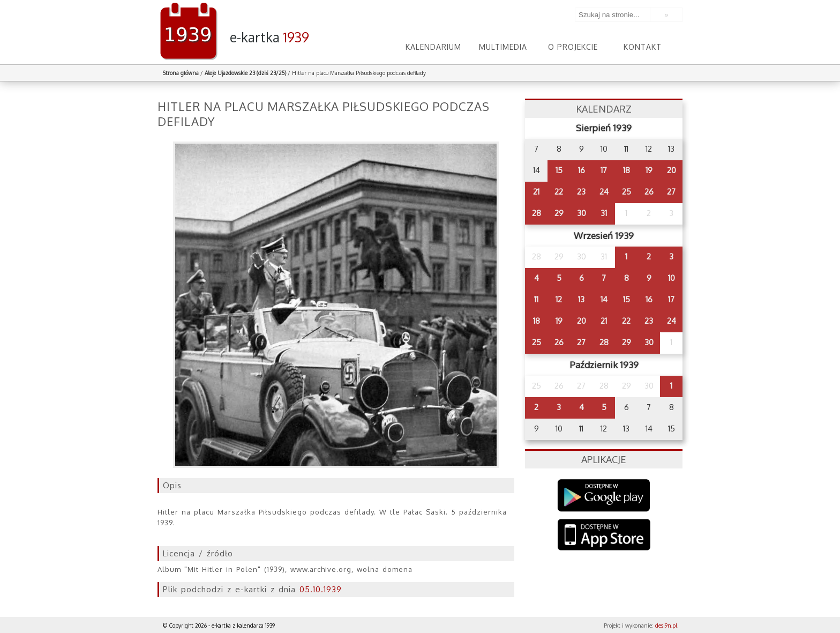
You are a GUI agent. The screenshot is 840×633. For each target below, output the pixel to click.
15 (559, 170)
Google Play (604, 496)
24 (604, 192)
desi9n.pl (666, 625)
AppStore (604, 536)
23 (581, 192)
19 (649, 170)
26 (649, 192)
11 (536, 299)
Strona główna (181, 73)
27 (671, 192)
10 (672, 278)
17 (604, 170)
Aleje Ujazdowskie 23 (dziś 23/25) (245, 73)
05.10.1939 (321, 589)
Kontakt (643, 47)
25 (627, 192)
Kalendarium (433, 47)
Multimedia (503, 47)
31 (604, 213)
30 (582, 213)
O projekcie (573, 47)
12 (559, 299)
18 (627, 170)
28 (537, 213)
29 (559, 213)
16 (582, 170)
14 (604, 299)
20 (672, 170)
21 (536, 192)
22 (559, 192)
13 (581, 299)
